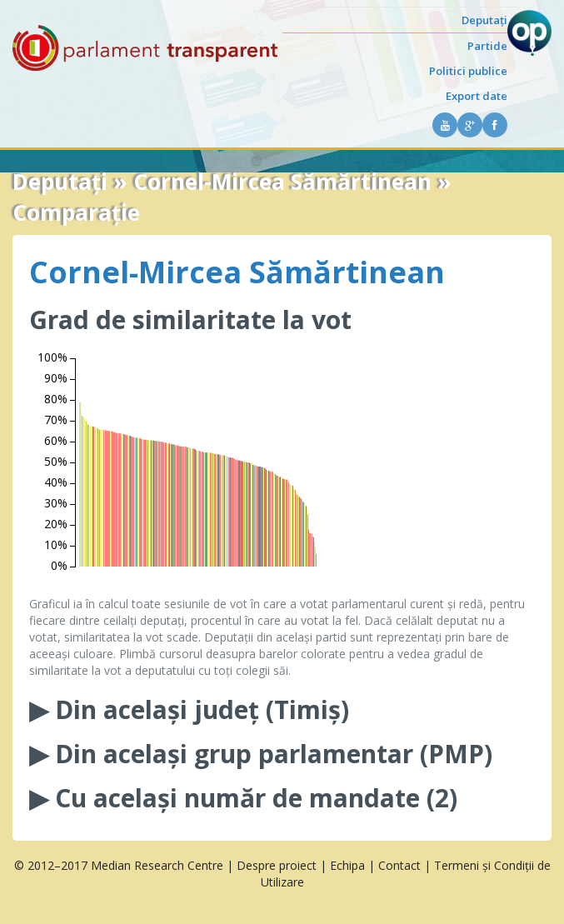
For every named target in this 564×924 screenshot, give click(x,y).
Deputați (484, 20)
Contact (399, 865)
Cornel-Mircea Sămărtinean (237, 272)
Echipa (347, 865)
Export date (477, 96)
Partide (487, 46)
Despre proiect (277, 865)
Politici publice (468, 71)
